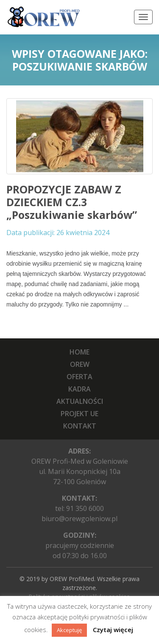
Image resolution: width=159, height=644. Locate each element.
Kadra (79, 389)
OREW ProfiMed (72, 579)
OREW (80, 364)
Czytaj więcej (113, 630)
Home (79, 352)
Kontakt (80, 426)
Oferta (79, 377)
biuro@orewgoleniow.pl (79, 519)
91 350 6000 (85, 508)
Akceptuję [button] (69, 630)
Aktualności (80, 401)
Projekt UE (79, 414)
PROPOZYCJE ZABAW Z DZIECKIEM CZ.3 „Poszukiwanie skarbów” (72, 202)
